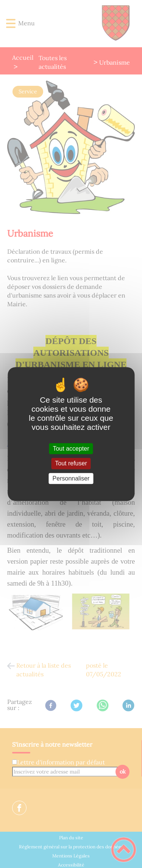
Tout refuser (71, 464)
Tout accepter (71, 449)
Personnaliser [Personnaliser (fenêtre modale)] (71, 478)
